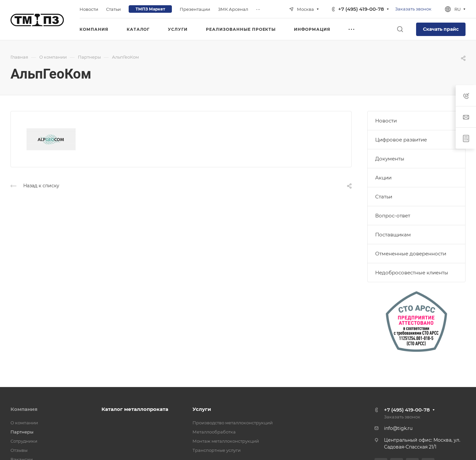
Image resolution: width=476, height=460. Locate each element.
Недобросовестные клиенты (412, 273)
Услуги (202, 409)
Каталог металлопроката (135, 409)
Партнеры (22, 432)
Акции (383, 178)
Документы (390, 159)
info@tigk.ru (398, 428)
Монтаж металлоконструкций (226, 441)
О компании (24, 423)
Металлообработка (214, 432)
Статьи (384, 197)
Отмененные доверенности (411, 254)
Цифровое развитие (401, 140)
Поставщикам (393, 235)
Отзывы (19, 450)
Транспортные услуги (217, 450)
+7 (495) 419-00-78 (361, 9)
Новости (386, 121)
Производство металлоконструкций (233, 423)
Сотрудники (24, 441)
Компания (24, 409)
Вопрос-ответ (393, 216)
